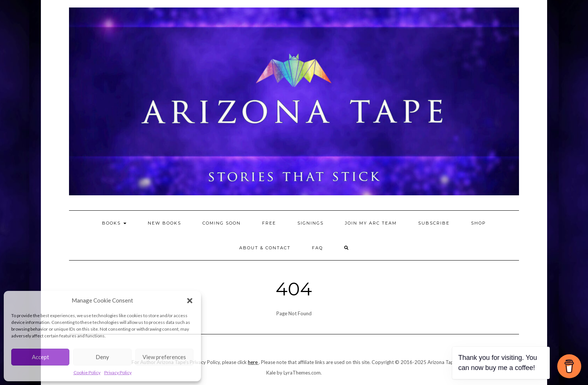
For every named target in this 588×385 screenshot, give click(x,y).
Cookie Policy (87, 372)
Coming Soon (222, 223)
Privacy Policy (118, 372)
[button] (190, 301)
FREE (269, 223)
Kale (271, 373)
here (253, 362)
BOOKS (114, 223)
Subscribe (434, 223)
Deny (102, 357)
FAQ (317, 248)
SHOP (478, 223)
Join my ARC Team (371, 223)
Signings (310, 223)
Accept (40, 357)
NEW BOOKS (164, 223)
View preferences (164, 357)
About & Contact (265, 248)
